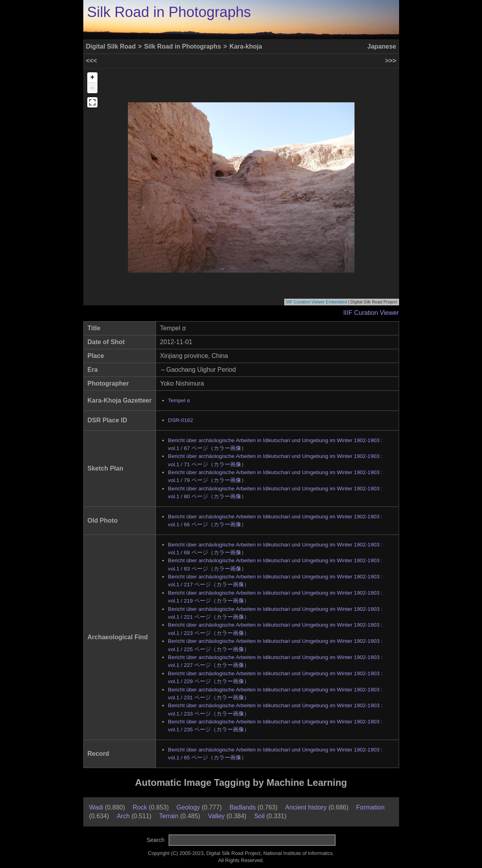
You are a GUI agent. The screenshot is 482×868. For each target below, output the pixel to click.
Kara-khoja (246, 46)
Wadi (96, 807)
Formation (370, 807)
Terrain (169, 816)
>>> (390, 61)
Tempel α (179, 400)
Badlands (243, 807)
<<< (92, 61)
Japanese (382, 46)
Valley (216, 816)
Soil (260, 816)
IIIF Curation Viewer (371, 313)
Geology (188, 807)
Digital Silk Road (111, 46)
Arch (123, 816)
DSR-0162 (181, 420)
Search (156, 840)
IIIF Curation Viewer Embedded (316, 302)
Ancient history (306, 807)
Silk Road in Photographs (169, 12)
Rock (140, 807)
